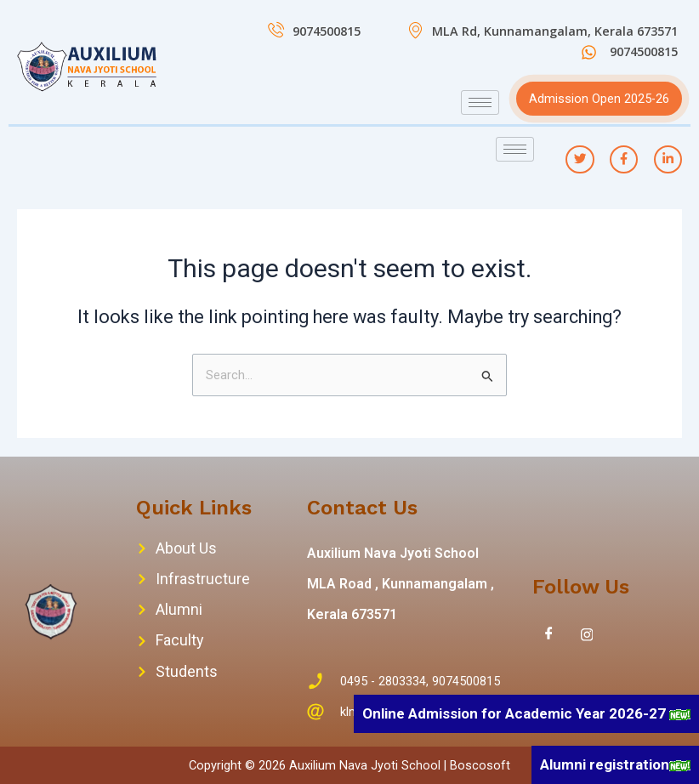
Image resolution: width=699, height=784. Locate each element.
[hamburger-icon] (480, 102)
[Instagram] (587, 634)
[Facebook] (549, 634)
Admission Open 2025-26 (599, 99)
